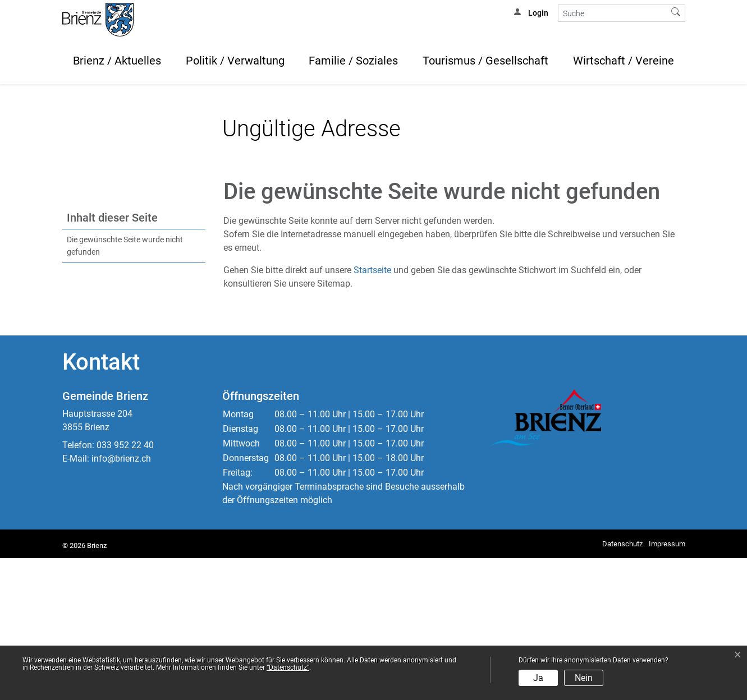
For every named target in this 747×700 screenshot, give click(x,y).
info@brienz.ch (121, 600)
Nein (584, 678)
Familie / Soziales (353, 61)
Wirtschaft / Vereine (624, 61)
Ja (538, 678)
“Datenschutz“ (288, 667)
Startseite (372, 412)
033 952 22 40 (125, 587)
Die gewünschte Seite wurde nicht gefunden (125, 388)
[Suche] (613, 13)
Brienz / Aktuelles (117, 61)
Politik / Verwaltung (235, 61)
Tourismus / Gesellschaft (485, 61)
